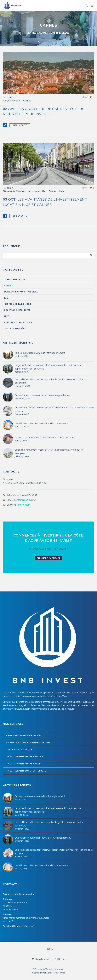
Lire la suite (20, 125)
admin (10, 97)
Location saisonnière (17, 310)
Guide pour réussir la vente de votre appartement (40, 353)
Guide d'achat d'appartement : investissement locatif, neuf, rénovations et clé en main (54, 409)
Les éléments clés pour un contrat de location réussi (41, 423)
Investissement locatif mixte (24, 764)
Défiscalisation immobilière (21, 292)
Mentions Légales (40, 959)
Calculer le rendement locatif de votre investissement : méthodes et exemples (49, 452)
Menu (92, 6)
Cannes (27, 101)
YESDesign (60, 959)
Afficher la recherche (91, 255)
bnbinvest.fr (24, 505)
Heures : (8, 914)
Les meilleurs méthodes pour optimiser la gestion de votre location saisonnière (49, 381)
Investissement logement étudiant (27, 771)
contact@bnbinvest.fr (25, 500)
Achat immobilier (12, 101)
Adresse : (8, 899)
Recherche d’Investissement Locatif (28, 743)
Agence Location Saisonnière (24, 735)
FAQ (6, 298)
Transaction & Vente (19, 750)
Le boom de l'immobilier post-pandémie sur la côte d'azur (44, 437)
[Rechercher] (48, 255)
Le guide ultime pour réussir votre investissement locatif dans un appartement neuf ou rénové (48, 367)
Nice (62, 191)
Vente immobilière (15, 328)
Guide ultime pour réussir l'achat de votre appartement (43, 395)
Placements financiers (14, 191)
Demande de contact (48, 558)
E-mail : (7, 894)
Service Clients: (12, 926)
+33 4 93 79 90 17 (28, 495)
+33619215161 (28, 926)
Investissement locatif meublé (25, 757)
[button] (81, 6)
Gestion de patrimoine (18, 304)
